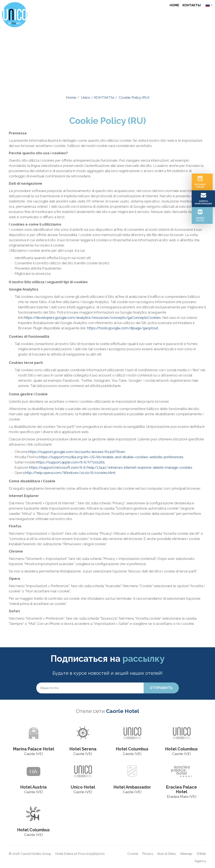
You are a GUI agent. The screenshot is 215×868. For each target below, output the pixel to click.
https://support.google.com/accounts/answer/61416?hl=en (77, 452)
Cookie (133, 854)
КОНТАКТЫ (192, 5)
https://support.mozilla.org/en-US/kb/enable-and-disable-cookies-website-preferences (111, 457)
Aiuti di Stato (167, 854)
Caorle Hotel (123, 711)
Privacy (148, 854)
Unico (86, 97)
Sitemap (186, 854)
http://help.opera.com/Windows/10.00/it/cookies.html (70, 473)
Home (174, 5)
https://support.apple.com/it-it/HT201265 (71, 462)
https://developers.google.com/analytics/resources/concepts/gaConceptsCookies (92, 318)
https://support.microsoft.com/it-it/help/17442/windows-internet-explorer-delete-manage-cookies (111, 467)
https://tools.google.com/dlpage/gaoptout (123, 328)
